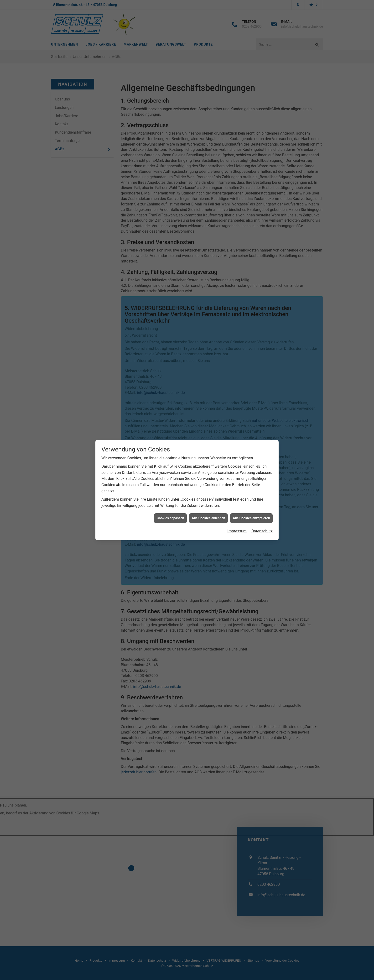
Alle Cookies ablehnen (208, 372)
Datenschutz (262, 385)
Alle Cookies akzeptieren (251, 372)
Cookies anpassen (170, 372)
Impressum (237, 385)
